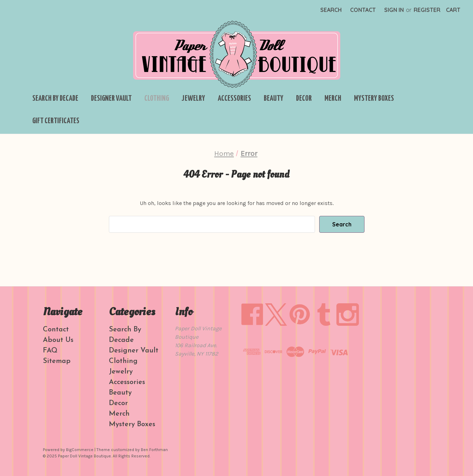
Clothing (157, 99)
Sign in (394, 10)
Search (331, 10)
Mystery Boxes (374, 99)
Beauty (274, 99)
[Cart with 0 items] (453, 10)
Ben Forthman (154, 450)
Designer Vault (111, 99)
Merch (333, 99)
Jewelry (193, 99)
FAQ (50, 351)
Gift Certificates (56, 121)
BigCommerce (80, 450)
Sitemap (57, 361)
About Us (58, 340)
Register (427, 10)
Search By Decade (55, 99)
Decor (304, 99)
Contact (363, 10)
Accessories (234, 99)
